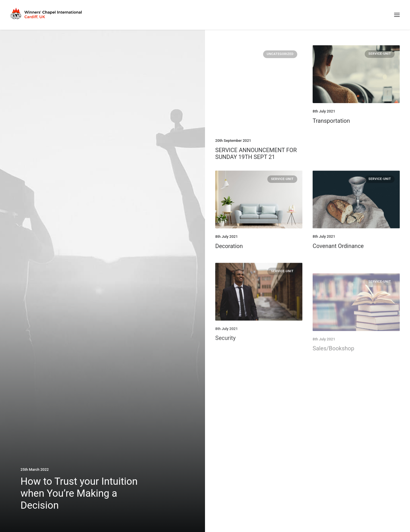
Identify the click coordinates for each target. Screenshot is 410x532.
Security (225, 357)
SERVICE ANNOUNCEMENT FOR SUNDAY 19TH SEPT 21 (256, 154)
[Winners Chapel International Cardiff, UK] (47, 15)
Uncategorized (280, 54)
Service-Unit (380, 54)
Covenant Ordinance (338, 250)
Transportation (331, 121)
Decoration (229, 246)
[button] (397, 15)
